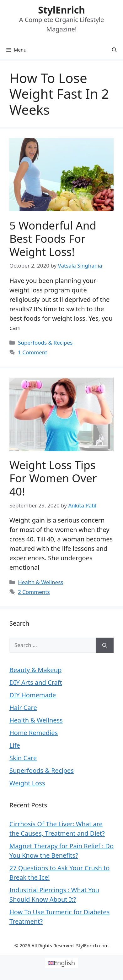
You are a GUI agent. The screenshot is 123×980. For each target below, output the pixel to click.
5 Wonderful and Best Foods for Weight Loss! (53, 238)
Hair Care (23, 708)
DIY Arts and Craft (36, 682)
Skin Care (23, 758)
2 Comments (34, 592)
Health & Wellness (40, 582)
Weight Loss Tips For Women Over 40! (53, 478)
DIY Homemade (33, 695)
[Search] (105, 645)
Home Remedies (34, 733)
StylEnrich (61, 10)
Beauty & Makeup (35, 670)
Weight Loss (27, 783)
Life (15, 745)
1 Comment (32, 352)
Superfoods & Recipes (45, 343)
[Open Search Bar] (114, 50)
